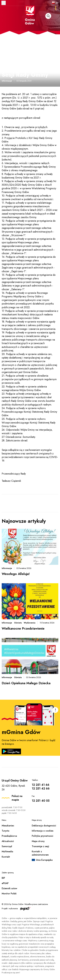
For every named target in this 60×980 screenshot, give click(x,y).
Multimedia (7, 851)
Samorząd (7, 846)
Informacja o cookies (43, 831)
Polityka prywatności (42, 836)
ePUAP (5, 883)
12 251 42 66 (41, 789)
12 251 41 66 (41, 785)
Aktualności (8, 841)
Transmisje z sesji (40, 846)
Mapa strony (38, 841)
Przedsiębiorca (9, 836)
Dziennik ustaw (9, 888)
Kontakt (6, 857)
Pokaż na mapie (17, 798)
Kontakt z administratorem (40, 853)
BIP (57, 3)
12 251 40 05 (41, 801)
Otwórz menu (4, 3)
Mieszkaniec (8, 826)
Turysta (5, 831)
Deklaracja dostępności (44, 826)
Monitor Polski (9, 894)
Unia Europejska (44, 860)
